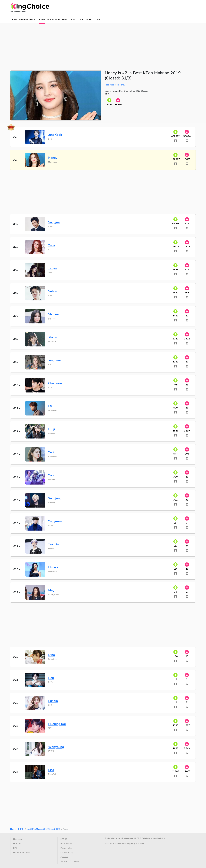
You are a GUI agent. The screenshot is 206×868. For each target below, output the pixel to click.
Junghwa (54, 360)
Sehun (53, 291)
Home (14, 20)
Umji (51, 429)
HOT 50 (64, 839)
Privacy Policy (66, 848)
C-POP (81, 20)
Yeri (51, 452)
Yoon (52, 475)
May (51, 590)
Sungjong (55, 498)
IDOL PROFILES (54, 20)
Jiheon (53, 337)
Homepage (18, 839)
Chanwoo (55, 383)
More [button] (88, 20)
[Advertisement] (96, 43)
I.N (50, 406)
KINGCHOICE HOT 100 (28, 20)
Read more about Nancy (115, 85)
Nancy (53, 158)
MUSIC (65, 20)
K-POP (42, 20)
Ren (51, 678)
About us (64, 857)
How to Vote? (66, 844)
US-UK (73, 20)
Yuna (52, 245)
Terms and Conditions (70, 861)
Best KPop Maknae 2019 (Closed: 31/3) (44, 829)
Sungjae (54, 222)
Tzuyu (52, 268)
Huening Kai (57, 724)
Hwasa (53, 567)
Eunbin (53, 701)
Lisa (51, 770)
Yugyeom (55, 521)
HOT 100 (17, 844)
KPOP (16, 848)
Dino (52, 655)
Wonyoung (56, 747)
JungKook (55, 135)
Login (97, 20)
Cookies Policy (67, 853)
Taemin (53, 544)
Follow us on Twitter (22, 853)
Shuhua (53, 314)
